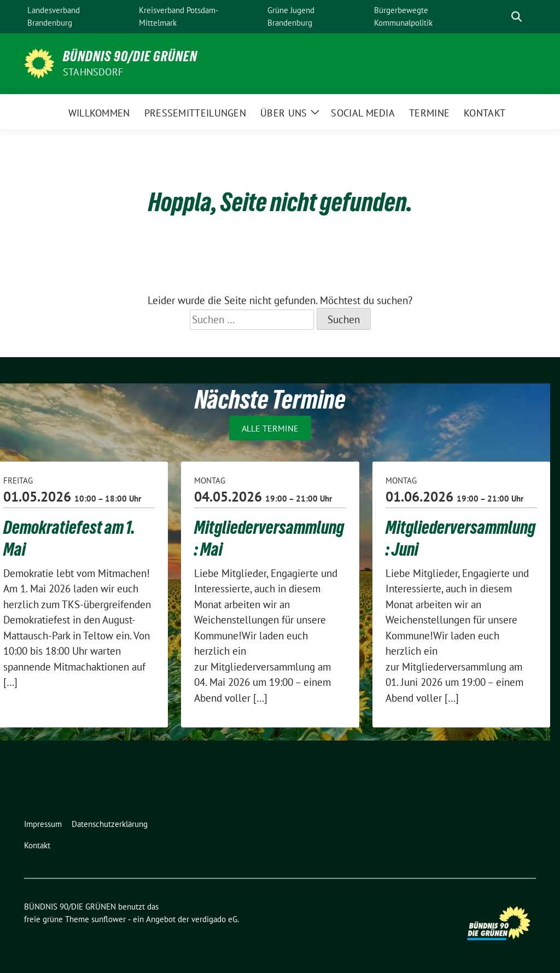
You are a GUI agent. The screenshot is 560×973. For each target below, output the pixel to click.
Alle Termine (270, 428)
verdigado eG (214, 919)
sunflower (109, 919)
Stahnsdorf (93, 72)
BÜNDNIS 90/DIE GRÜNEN (130, 56)
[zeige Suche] (517, 17)
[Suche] (501, 17)
